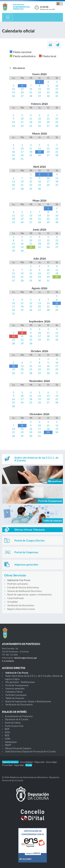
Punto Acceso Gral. (14, 726)
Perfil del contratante (18, 584)
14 (31, 89)
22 (40, 92)
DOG (7, 732)
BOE (7, 735)
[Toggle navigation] (8, 17)
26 (14, 96)
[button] (59, 4)
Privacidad (7, 765)
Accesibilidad (27, 762)
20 (22, 92)
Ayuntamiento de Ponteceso (19, 716)
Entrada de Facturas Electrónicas (23, 587)
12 (14, 89)
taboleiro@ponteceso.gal (25, 658)
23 (48, 92)
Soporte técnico (10, 762)
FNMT (8, 745)
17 (57, 89)
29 (40, 96)
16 (48, 89)
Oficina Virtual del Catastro (18, 748)
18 (31, 122)
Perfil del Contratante (16, 695)
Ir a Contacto (8, 661)
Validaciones (11, 742)
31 (57, 96)
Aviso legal (52, 762)
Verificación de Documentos (19, 704)
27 (22, 96)
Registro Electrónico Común (21, 609)
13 (22, 89)
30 (48, 96)
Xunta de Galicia (13, 723)
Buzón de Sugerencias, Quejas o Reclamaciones (28, 701)
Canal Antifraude (16, 598)
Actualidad (12, 602)
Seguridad (19, 765)
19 (14, 92)
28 (31, 96)
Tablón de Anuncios (15, 698)
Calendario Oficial (14, 692)
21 (31, 92)
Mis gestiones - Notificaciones (20, 682)
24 (57, 92)
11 (31, 119)
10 (57, 86)
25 (31, 126)
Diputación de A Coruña (16, 719)
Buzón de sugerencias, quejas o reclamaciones (30, 594)
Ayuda (29, 765)
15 (40, 89)
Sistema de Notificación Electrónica (24, 591)
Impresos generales (15, 688)
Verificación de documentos (21, 605)
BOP (7, 729)
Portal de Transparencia (17, 685)
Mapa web (40, 762)
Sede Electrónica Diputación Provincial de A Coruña (30, 751)
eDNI (8, 739)
